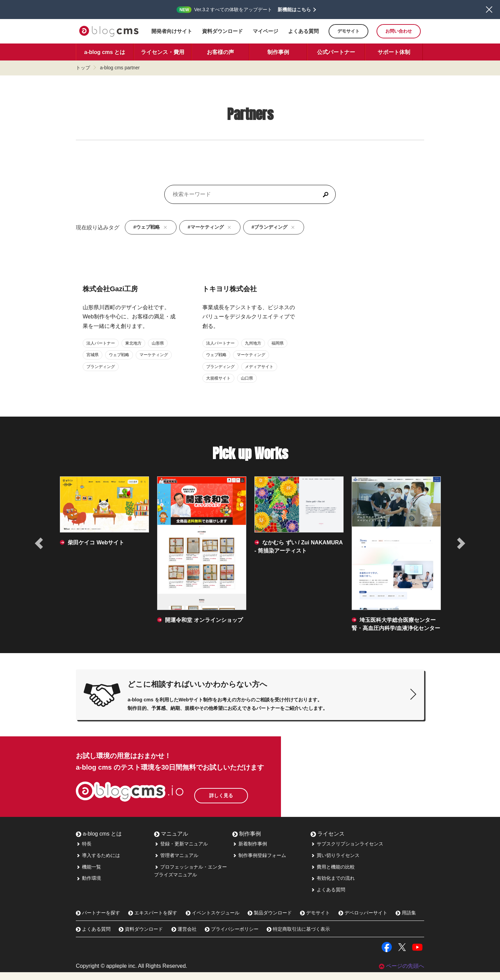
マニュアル (171, 841)
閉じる (489, 10)
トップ (83, 68)
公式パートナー (336, 52)
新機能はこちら (294, 10)
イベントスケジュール (213, 920)
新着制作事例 (250, 851)
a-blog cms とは (105, 52)
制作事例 (278, 52)
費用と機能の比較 (333, 874)
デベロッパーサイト (363, 920)
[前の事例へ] (39, 543)
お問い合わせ (399, 31)
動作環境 (88, 886)
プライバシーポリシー (232, 937)
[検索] (326, 195)
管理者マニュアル (176, 863)
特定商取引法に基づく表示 (298, 937)
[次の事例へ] (461, 543)
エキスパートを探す (153, 920)
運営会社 (184, 937)
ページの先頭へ (402, 974)
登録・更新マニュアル (181, 851)
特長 (84, 851)
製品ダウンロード (270, 920)
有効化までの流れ (333, 886)
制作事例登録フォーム (259, 863)
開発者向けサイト (172, 31)
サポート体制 (394, 52)
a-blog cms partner (120, 68)
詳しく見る (236, 800)
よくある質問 (303, 31)
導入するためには (98, 863)
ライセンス (328, 841)
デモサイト (348, 31)
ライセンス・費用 (163, 52)
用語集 (406, 920)
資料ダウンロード (222, 31)
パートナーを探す (98, 920)
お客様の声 (220, 52)
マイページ (265, 31)
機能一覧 (88, 874)
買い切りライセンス (335, 863)
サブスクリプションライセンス (347, 851)
